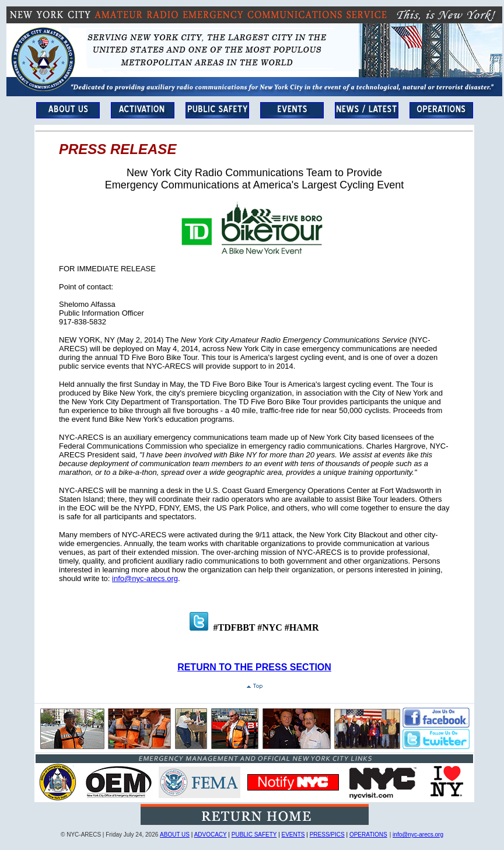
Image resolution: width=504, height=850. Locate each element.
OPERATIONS (368, 835)
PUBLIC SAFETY (254, 835)
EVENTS (293, 835)
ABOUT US (175, 835)
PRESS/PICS (327, 835)
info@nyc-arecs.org (145, 578)
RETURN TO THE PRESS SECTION (254, 667)
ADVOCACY (211, 835)
